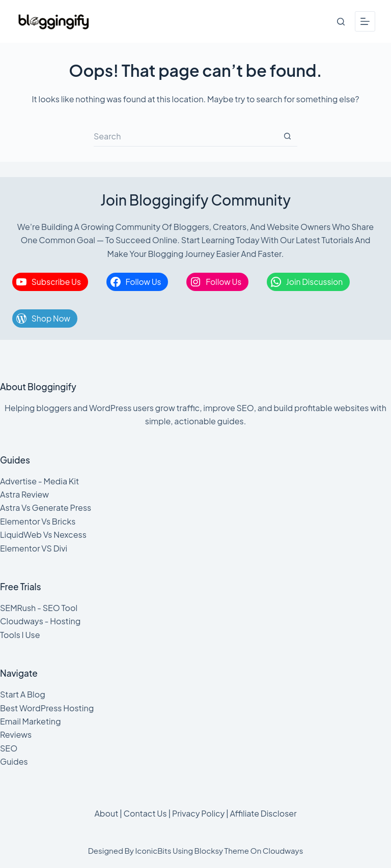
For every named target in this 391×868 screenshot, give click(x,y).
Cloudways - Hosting (40, 621)
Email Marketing (31, 721)
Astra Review (24, 494)
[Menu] (365, 21)
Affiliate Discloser (263, 813)
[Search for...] (185, 136)
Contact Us (145, 813)
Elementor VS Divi (34, 548)
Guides (14, 761)
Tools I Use (20, 635)
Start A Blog (23, 694)
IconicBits (153, 850)
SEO (9, 748)
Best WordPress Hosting (47, 708)
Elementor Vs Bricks (38, 521)
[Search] (341, 22)
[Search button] (287, 136)
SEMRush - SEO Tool (39, 608)
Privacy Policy (198, 813)
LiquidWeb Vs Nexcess (43, 534)
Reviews (16, 734)
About (106, 813)
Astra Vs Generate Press (46, 508)
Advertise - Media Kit (39, 481)
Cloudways (283, 850)
